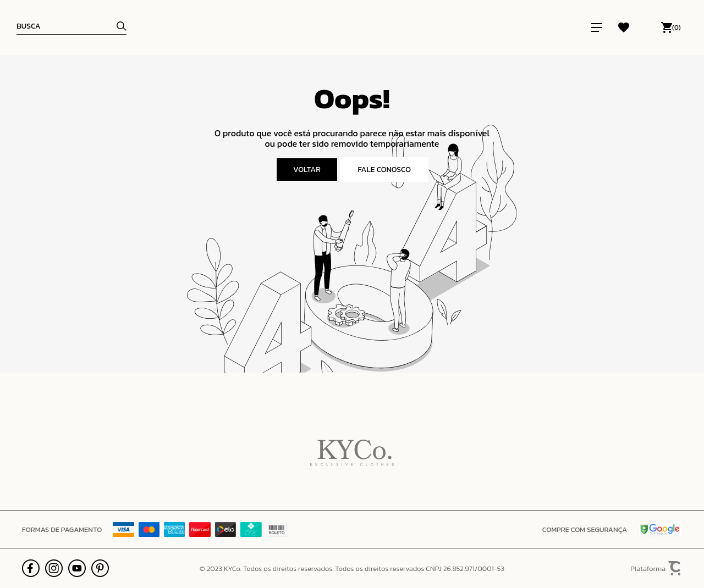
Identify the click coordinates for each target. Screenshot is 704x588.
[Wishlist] (624, 27)
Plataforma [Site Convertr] (656, 568)
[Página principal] (356, 27)
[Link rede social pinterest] (100, 568)
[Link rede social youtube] (77, 568)
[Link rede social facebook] (31, 568)
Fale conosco (384, 170)
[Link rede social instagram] (54, 568)
